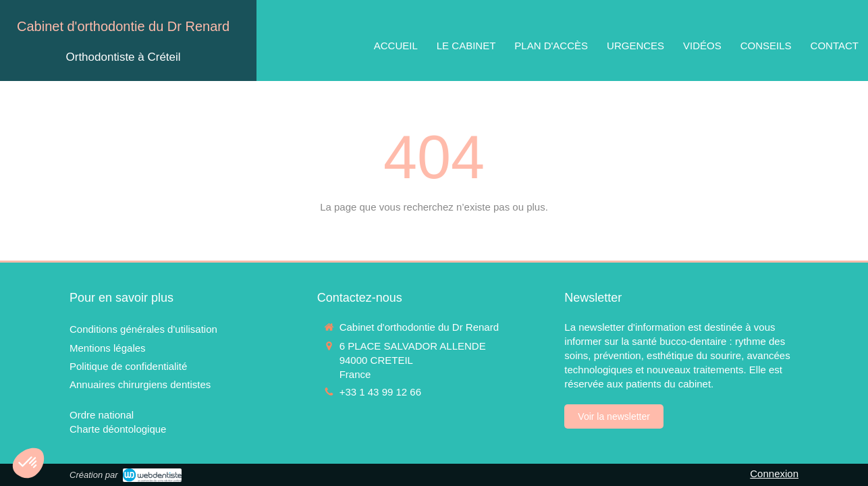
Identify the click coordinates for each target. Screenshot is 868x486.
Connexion (774, 474)
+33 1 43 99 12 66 (380, 392)
